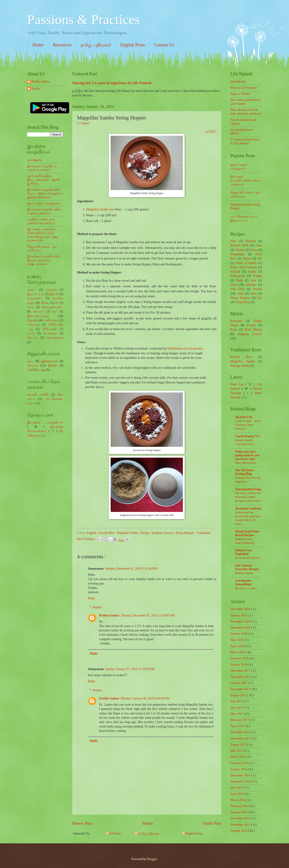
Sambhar (251, 285)
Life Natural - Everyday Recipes (247, 567)
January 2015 (239, 769)
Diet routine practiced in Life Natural (245, 102)
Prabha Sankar (109, 615)
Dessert (240, 250)
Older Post (212, 823)
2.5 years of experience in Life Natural (245, 141)
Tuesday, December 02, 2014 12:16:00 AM (148, 615)
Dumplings (237, 254)
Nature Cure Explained (243, 552)
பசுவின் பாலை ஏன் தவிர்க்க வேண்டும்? (41, 221)
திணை (53, 365)
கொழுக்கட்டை (52, 307)
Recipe (145, 533)
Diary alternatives (246, 463)
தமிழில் (211, 131)
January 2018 (239, 665)
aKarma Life (244, 417)
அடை (32, 290)
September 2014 (241, 781)
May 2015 (237, 751)
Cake (259, 245)
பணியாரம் (51, 320)
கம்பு (30, 361)
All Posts (113, 834)
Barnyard (236, 321)
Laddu (252, 272)
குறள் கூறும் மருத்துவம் (44, 203)
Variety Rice (243, 302)
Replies (97, 608)
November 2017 (241, 677)
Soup (240, 294)
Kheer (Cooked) (246, 263)
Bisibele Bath (239, 245)
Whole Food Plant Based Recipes (247, 533)
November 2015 (241, 738)
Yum (122, 541)
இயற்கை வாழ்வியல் (45, 422)
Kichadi (235, 272)
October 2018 (239, 634)
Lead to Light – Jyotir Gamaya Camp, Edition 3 (248, 425)
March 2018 (238, 652)
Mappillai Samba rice (100, 209)
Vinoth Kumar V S (247, 436)
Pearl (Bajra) (253, 329)
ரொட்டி (32, 338)
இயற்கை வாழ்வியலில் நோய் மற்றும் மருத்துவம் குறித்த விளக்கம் (45, 193)
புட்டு (31, 333)
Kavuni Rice (107, 533)
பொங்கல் (50, 333)
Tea (260, 298)
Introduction (238, 82)
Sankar (36, 89)
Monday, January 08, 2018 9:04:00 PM (145, 698)
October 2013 (239, 831)
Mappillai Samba (128, 533)
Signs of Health (240, 94)
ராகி (30, 370)
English (92, 533)
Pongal (258, 276)
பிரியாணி (50, 329)
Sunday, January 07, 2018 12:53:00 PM (130, 669)
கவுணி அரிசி (38, 395)
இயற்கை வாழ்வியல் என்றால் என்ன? (42, 168)
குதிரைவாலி (49, 361)
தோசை (32, 320)
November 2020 (241, 622)
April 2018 (238, 646)
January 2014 (239, 812)
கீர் (57, 303)
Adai (233, 241)
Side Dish (237, 289)
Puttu (239, 280)
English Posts (133, 45)
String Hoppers (185, 533)
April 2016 (238, 726)
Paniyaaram (238, 276)
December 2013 (241, 818)
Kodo (234, 329)
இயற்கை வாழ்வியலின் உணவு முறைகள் (44, 211)
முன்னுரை (35, 160)
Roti (253, 280)
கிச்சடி (45, 303)
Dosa (254, 250)
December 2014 (241, 775)
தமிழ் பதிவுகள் (96, 45)
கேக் (30, 307)
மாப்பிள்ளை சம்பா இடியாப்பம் (244, 219)
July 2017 (237, 701)
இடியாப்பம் (36, 294)
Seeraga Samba (240, 366)
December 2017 (241, 671)
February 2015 (240, 763)
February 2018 (240, 658)
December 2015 (241, 732)
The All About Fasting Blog (244, 472)
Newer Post (82, 823)
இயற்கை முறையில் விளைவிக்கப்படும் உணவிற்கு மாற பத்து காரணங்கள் (42, 235)
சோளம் (33, 365)
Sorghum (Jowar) (163, 533)
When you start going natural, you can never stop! (247, 455)
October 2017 (239, 683)
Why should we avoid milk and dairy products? (246, 112)
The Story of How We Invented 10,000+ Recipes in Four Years (248, 497)
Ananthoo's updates (248, 508)
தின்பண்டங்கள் (38, 316)
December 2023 (241, 609)
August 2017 (239, 695)
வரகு (42, 370)
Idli (260, 258)
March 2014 (238, 800)
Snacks (258, 289)
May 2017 (237, 714)
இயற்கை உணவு (246, 588)
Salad (234, 285)
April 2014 (238, 794)
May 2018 (237, 640)
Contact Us (164, 45)
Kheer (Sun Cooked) (244, 267)
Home (38, 45)
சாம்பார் (39, 311)
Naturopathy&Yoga (248, 489)
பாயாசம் (33, 325)
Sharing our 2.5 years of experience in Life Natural (112, 83)
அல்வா (51, 290)
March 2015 (238, 757)
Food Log (238, 384)
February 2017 (240, 720)
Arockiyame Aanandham (243, 582)
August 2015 (239, 745)
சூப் (55, 311)
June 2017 (237, 708)
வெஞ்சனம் (55, 338)
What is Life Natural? (244, 88)
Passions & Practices (84, 19)
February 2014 (240, 806)
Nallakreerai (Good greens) (185, 348)
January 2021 (239, 615)
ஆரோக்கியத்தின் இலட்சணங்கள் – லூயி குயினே (43, 180)
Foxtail (251, 325)
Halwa (247, 258)
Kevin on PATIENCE (248, 558)
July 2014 (237, 788)
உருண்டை (35, 298)
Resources (62, 45)
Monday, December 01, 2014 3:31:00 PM (131, 569)
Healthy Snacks (244, 573)
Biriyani (251, 241)
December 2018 (241, 628)
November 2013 (241, 825)
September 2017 (241, 689)
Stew (254, 294)
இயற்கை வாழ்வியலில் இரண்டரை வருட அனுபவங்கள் (44, 260)
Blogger (152, 859)
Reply (92, 598)
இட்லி (54, 294)
